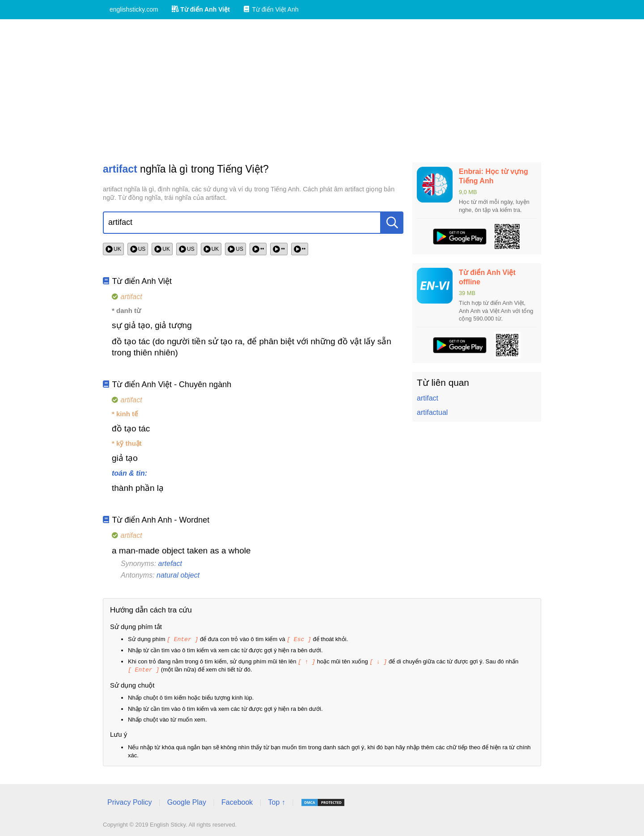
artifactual (432, 412)
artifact (428, 398)
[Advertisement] (322, 91)
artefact (170, 564)
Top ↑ (276, 801)
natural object (178, 575)
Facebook (237, 801)
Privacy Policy (130, 801)
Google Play (187, 801)
